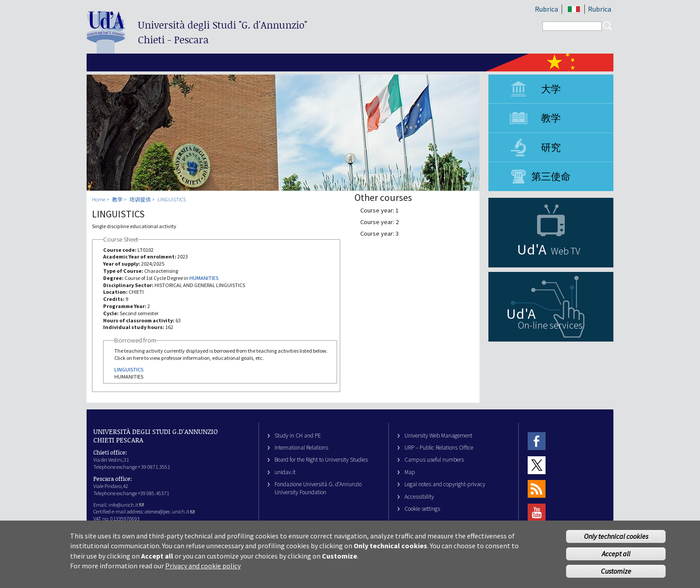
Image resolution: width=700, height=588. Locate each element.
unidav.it (285, 472)
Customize (616, 577)
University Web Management (438, 436)
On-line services (550, 325)
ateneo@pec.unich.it (170, 511)
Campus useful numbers (434, 460)
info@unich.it (126, 505)
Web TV (566, 251)
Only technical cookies (616, 542)
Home (99, 199)
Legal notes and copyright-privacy (445, 484)
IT (574, 9)
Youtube (537, 513)
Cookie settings (422, 509)
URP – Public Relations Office (439, 448)
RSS (537, 489)
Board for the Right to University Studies (321, 460)
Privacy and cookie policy (203, 572)
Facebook (537, 441)
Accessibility (419, 497)
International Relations (301, 448)
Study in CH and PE (298, 436)
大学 (551, 89)
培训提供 (140, 199)
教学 (551, 118)
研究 (551, 147)
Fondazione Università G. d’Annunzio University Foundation (318, 488)
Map (410, 472)
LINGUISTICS (172, 199)
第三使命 (551, 176)
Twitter (537, 465)
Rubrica (546, 9)
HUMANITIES (204, 278)
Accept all (616, 560)
